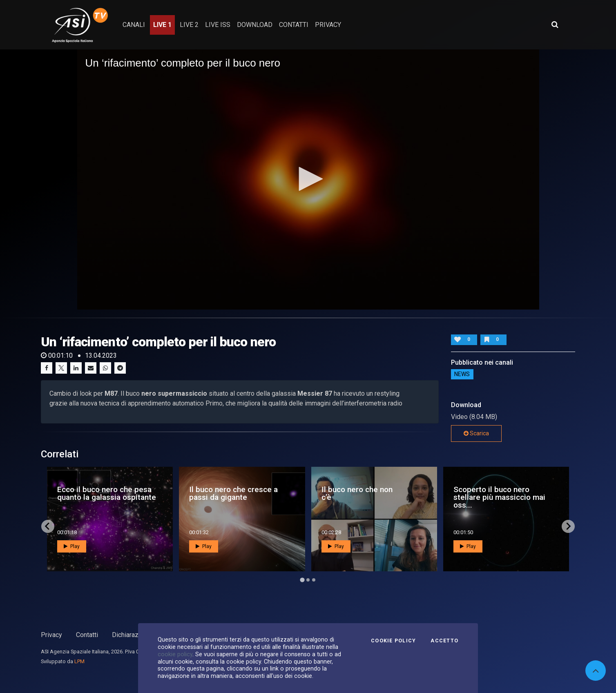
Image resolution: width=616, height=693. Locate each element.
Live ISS (218, 25)
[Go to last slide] (48, 526)
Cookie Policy (393, 641)
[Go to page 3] (314, 580)
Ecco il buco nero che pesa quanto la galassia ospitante (107, 493)
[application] (308, 179)
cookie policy (175, 654)
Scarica (476, 433)
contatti (294, 25)
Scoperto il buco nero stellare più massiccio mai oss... (499, 497)
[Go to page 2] (308, 580)
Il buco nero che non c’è (357, 493)
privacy (328, 25)
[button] (308, 179)
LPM (79, 661)
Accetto (444, 641)
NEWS (462, 374)
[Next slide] (568, 526)
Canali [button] (134, 25)
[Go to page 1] (302, 580)
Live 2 (189, 25)
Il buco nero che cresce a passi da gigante (233, 493)
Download (255, 25)
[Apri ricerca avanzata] (555, 25)
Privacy (51, 635)
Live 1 (162, 25)
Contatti (87, 635)
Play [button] (72, 546)
